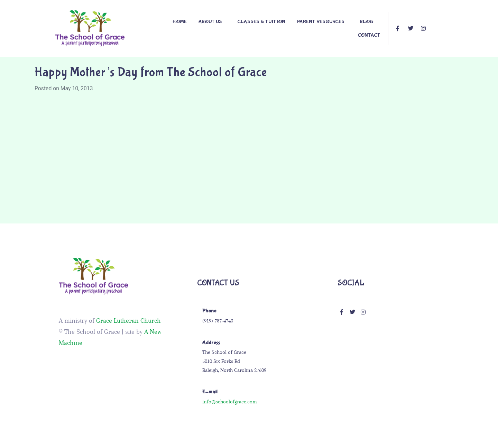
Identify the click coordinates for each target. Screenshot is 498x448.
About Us (210, 22)
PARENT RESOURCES (321, 22)
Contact (369, 35)
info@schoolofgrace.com (230, 402)
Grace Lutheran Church (128, 321)
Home (179, 22)
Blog (367, 22)
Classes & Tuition (261, 22)
